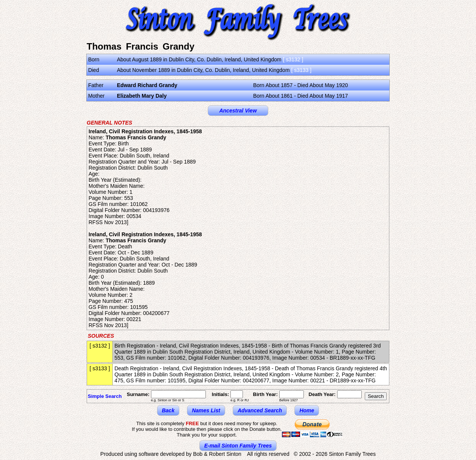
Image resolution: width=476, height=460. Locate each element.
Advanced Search (260, 410)
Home (307, 410)
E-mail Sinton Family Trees (238, 446)
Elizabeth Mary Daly (142, 96)
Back (168, 410)
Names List (206, 410)
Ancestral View (238, 111)
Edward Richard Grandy (147, 85)
